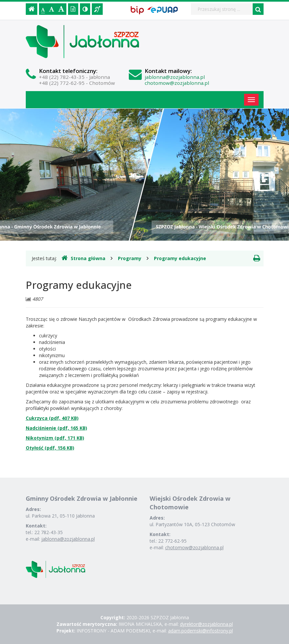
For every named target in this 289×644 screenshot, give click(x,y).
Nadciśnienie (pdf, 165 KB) (56, 428)
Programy (130, 258)
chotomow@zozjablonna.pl (177, 83)
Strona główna (83, 258)
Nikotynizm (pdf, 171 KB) (55, 438)
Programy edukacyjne (180, 258)
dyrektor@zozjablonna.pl (206, 624)
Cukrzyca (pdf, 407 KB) (52, 418)
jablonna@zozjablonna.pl (175, 77)
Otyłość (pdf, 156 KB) (50, 448)
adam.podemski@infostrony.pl (200, 631)
